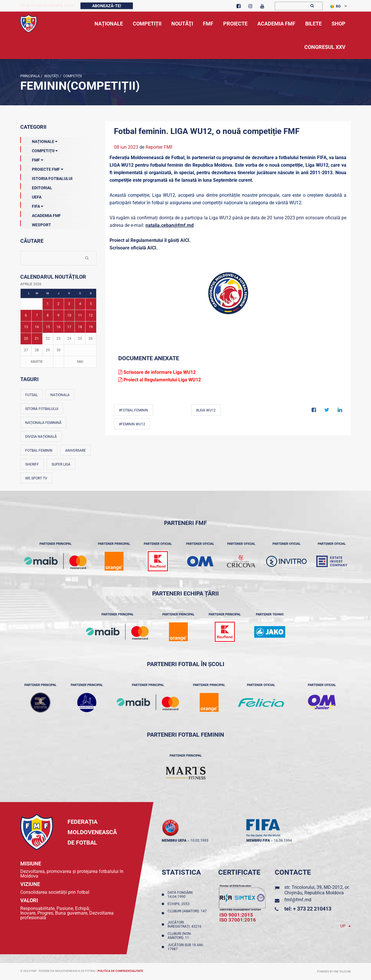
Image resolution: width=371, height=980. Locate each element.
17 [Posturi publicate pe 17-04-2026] (69, 327)
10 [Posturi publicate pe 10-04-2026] (69, 315)
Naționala (60, 395)
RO (335, 6)
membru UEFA (174, 841)
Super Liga (61, 464)
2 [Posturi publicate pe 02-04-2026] (58, 304)
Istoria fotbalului (42, 409)
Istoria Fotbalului (46, 177)
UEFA (31, 196)
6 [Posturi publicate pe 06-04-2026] (26, 315)
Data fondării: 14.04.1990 (180, 895)
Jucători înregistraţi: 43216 (185, 924)
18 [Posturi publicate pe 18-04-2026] (80, 327)
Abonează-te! (107, 6)
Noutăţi (51, 76)
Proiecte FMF (42, 168)
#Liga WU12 (206, 410)
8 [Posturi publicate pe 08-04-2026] (48, 315)
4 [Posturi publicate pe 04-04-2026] (80, 304)
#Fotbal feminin (133, 410)
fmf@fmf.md (298, 900)
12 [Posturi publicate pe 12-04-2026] (91, 315)
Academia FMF (41, 214)
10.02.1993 (199, 841)
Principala (30, 76)
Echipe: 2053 (179, 904)
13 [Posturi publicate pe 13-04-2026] (26, 327)
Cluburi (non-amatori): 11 (180, 936)
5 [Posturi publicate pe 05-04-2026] (91, 304)
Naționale (39, 140)
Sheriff (32, 464)
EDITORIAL (36, 187)
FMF (32, 159)
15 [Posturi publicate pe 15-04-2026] (48, 327)
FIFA (32, 205)
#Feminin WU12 (132, 424)
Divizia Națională (41, 437)
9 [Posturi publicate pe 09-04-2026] (58, 315)
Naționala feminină (43, 423)
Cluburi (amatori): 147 (187, 913)
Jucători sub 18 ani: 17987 (185, 947)
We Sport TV (36, 478)
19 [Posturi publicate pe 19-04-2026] (91, 327)
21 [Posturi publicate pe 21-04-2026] (37, 339)
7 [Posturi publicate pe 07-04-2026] (37, 315)
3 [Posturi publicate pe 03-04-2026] (69, 304)
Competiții (72, 76)
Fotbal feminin (39, 451)
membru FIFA (258, 841)
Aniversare (76, 451)
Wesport (36, 224)
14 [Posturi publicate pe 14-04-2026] (37, 327)
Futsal (31, 395)
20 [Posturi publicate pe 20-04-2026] (26, 339)
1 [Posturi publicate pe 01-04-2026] (48, 304)
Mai (80, 362)
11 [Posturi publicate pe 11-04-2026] (80, 315)
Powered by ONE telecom (334, 972)
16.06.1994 (283, 841)
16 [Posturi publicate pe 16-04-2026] (59, 327)
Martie (37, 362)
